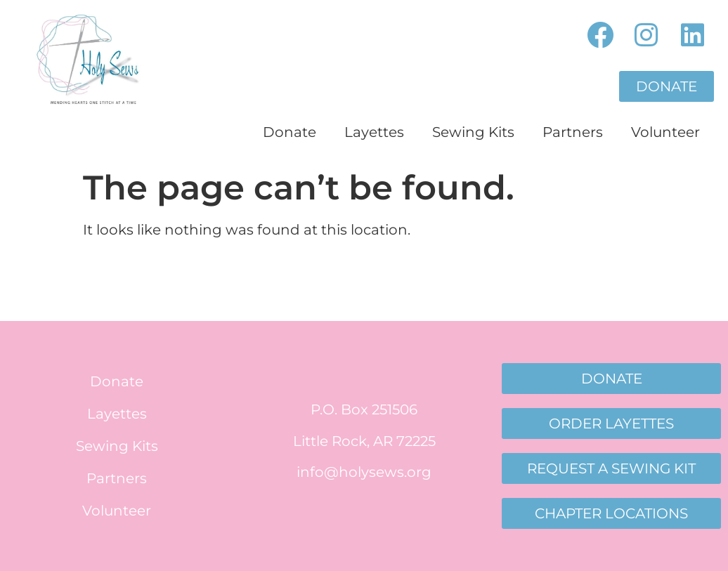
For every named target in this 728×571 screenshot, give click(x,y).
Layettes (374, 132)
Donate (290, 132)
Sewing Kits (473, 132)
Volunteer (665, 132)
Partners (573, 132)
